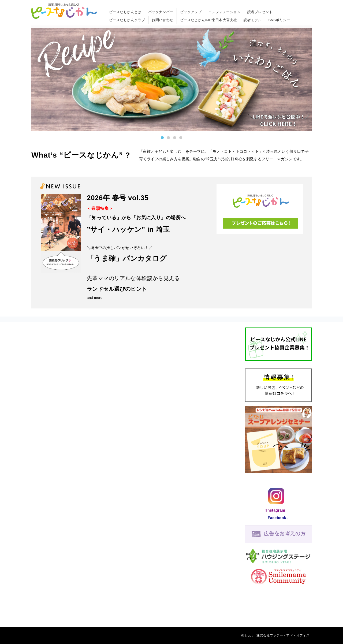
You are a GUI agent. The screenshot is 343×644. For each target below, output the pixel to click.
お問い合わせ (163, 20)
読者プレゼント (260, 12)
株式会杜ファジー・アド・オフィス (283, 635)
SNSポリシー (279, 20)
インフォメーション (224, 12)
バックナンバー (161, 12)
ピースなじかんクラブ (127, 20)
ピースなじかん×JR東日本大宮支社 (209, 20)
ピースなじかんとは (125, 12)
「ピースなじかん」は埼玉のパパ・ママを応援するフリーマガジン (64, 12)
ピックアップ (191, 12)
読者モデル (253, 20)
